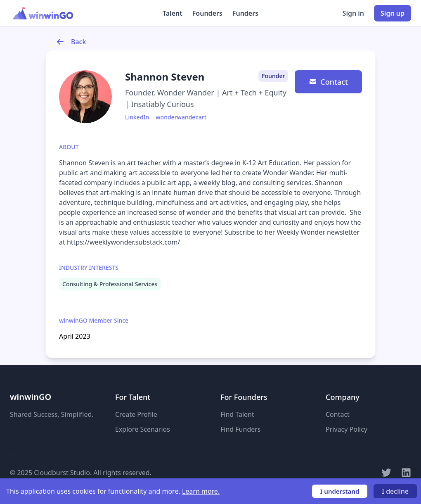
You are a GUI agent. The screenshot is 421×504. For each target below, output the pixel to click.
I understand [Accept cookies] (340, 491)
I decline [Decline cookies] (395, 491)
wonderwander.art (181, 117)
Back (71, 42)
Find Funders (241, 429)
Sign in (353, 13)
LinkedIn (137, 117)
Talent (173, 13)
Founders (207, 13)
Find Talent (237, 414)
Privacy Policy (346, 429)
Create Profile (136, 414)
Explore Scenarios (143, 429)
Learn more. (201, 491)
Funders (245, 13)
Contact (328, 82)
